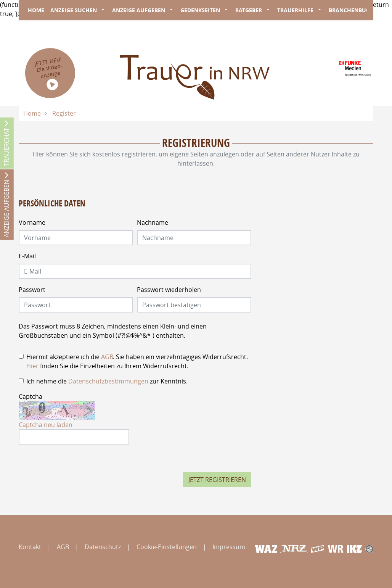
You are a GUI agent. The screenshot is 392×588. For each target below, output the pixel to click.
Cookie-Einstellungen (167, 547)
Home (36, 10)
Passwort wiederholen (169, 290)
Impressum (229, 547)
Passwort (32, 290)
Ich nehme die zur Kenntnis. (107, 381)
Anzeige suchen (74, 10)
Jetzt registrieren (217, 480)
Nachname (153, 222)
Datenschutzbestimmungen (108, 381)
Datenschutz (103, 547)
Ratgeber (249, 10)
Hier (32, 366)
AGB (107, 357)
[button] (104, 10)
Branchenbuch (351, 10)
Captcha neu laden (46, 425)
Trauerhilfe (295, 10)
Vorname (32, 222)
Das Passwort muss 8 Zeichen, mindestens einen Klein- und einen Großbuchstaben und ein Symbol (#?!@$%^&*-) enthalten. (113, 331)
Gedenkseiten (200, 10)
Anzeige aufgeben (139, 10)
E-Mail (27, 256)
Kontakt (30, 547)
